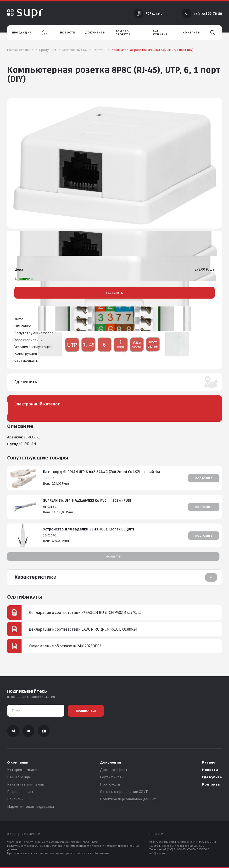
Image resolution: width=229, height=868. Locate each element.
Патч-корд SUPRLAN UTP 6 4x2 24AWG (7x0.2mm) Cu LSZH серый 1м (102, 472)
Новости (210, 770)
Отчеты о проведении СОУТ (124, 792)
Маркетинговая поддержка (31, 806)
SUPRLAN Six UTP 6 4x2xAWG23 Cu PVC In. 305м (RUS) (87, 501)
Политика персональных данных (128, 799)
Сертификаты (112, 777)
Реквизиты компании (26, 784)
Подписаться (86, 711)
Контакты (211, 784)
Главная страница (22, 50)
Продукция (50, 50)
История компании (23, 770)
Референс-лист (20, 792)
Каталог (209, 762)
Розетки (101, 50)
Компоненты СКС (77, 50)
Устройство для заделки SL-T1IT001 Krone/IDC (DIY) (89, 529)
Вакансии (15, 799)
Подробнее (204, 478)
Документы (111, 762)
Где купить (114, 293)
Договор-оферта (115, 770)
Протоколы (110, 784)
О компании (18, 762)
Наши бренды (19, 777)
